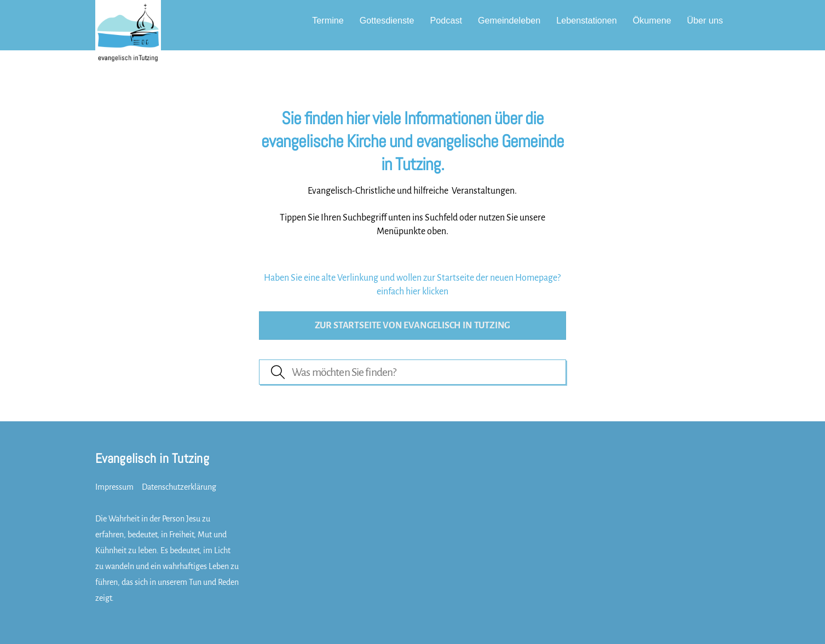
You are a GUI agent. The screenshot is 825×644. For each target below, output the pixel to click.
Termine (328, 20)
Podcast (446, 20)
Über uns (705, 20)
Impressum (114, 487)
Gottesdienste (387, 20)
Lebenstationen (587, 20)
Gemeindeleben (509, 20)
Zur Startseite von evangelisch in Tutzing (413, 326)
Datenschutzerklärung (179, 487)
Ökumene (652, 20)
